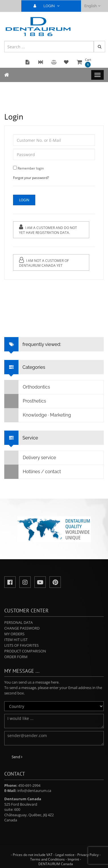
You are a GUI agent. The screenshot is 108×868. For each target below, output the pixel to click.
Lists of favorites (21, 645)
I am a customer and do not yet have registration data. (48, 230)
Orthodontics (27, 387)
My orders (14, 634)
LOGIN (49, 6)
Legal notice (65, 855)
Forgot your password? (31, 178)
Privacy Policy (88, 855)
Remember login (31, 168)
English (93, 6)
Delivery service (30, 458)
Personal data (18, 622)
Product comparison (25, 651)
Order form (16, 657)
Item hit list (16, 640)
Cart (88, 62)
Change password (22, 628)
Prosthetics (25, 401)
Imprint (73, 859)
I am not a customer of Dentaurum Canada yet (44, 262)
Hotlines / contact (33, 472)
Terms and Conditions (47, 859)
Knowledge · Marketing (38, 415)
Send (17, 757)
